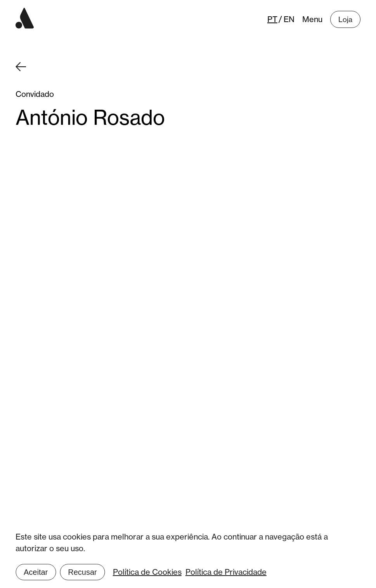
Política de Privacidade (226, 572)
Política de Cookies (147, 572)
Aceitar (36, 572)
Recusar (82, 572)
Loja (345, 19)
